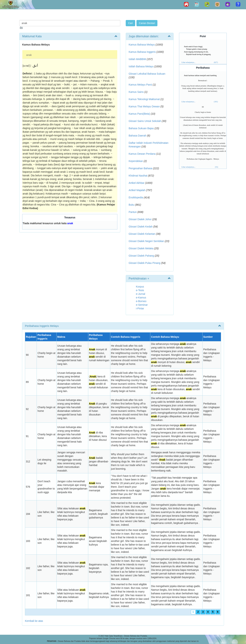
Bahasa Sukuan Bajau (141, 128)
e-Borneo (141, 301)
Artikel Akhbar (136, 183)
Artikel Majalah (137, 190)
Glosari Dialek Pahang (141, 256)
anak (29, 55)
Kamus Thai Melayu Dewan (144, 106)
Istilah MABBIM (137, 59)
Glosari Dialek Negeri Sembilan (146, 241)
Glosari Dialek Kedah (141, 227)
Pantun (133, 212)
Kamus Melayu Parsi (140, 85)
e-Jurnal (141, 294)
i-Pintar (140, 308)
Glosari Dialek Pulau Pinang (144, 263)
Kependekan (136, 161)
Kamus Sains (136, 92)
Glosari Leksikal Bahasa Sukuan (147, 74)
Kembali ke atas (34, 621)
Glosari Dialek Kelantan (142, 234)
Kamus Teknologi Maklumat (144, 99)
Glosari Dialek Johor (140, 219)
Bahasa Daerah (137, 136)
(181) (216, 102)
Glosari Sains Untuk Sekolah (145, 121)
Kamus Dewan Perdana (142, 154)
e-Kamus (141, 298)
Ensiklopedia (136, 197)
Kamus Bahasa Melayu (142, 45)
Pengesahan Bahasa (140, 168)
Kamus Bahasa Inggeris (142, 52)
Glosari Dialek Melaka (141, 248)
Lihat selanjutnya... (189, 62)
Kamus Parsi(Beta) (139, 114)
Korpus (140, 287)
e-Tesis (140, 290)
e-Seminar (142, 305)
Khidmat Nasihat (138, 176)
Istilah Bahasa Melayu (141, 66)
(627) (216, 62)
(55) (217, 167)
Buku (132, 205)
